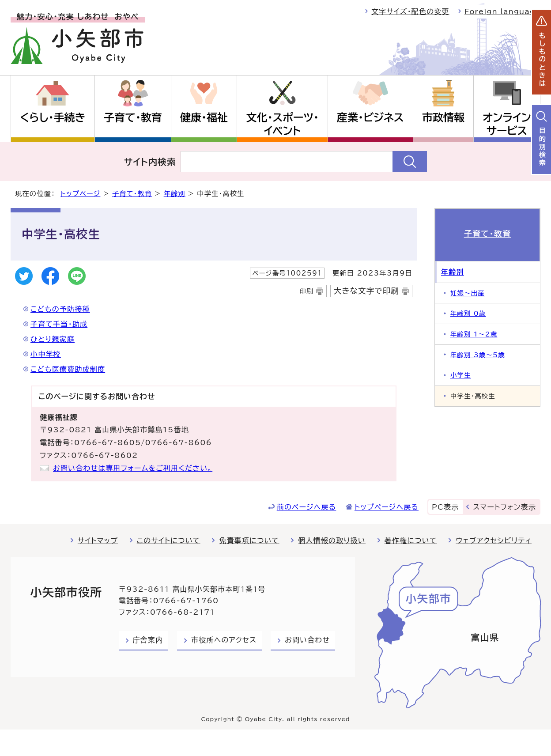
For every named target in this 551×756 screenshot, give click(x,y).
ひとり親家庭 (53, 339)
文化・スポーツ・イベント (283, 124)
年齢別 (175, 194)
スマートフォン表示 (505, 507)
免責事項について (249, 541)
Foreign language (502, 11)
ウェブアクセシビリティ (494, 541)
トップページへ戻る (387, 507)
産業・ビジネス (370, 117)
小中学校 (46, 354)
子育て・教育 (133, 117)
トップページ (80, 194)
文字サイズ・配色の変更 (410, 11)
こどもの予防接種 (60, 309)
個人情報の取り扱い (332, 541)
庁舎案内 (148, 640)
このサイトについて (169, 541)
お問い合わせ (307, 640)
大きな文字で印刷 (366, 291)
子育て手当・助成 (59, 324)
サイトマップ (98, 541)
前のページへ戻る (307, 507)
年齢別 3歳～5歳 (478, 355)
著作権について (411, 541)
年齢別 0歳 (468, 313)
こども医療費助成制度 (68, 369)
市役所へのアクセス (224, 640)
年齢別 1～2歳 (474, 334)
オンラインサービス (507, 124)
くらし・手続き (53, 117)
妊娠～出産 (468, 293)
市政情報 (443, 117)
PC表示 (445, 507)
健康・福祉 (204, 117)
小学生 (461, 375)
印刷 (306, 291)
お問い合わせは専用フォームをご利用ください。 (133, 468)
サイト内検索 (150, 162)
